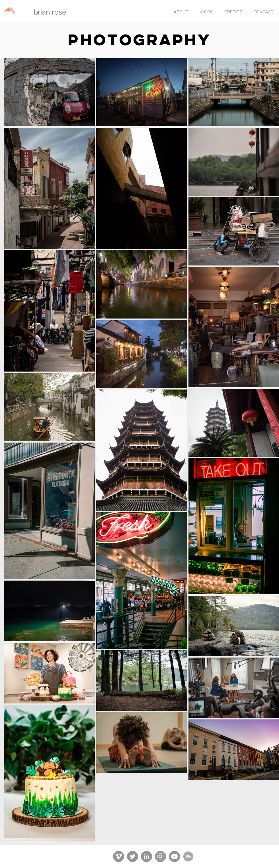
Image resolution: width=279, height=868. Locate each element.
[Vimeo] (119, 856)
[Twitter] (133, 856)
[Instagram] (160, 856)
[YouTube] (174, 856)
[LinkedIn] (146, 856)
